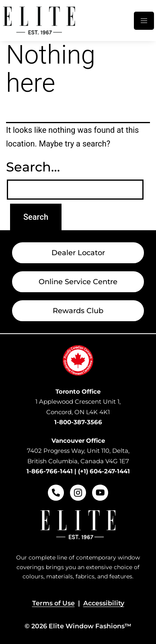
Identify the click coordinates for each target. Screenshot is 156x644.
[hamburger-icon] (144, 21)
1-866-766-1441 (50, 471)
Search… (33, 167)
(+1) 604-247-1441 (104, 471)
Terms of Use (53, 603)
